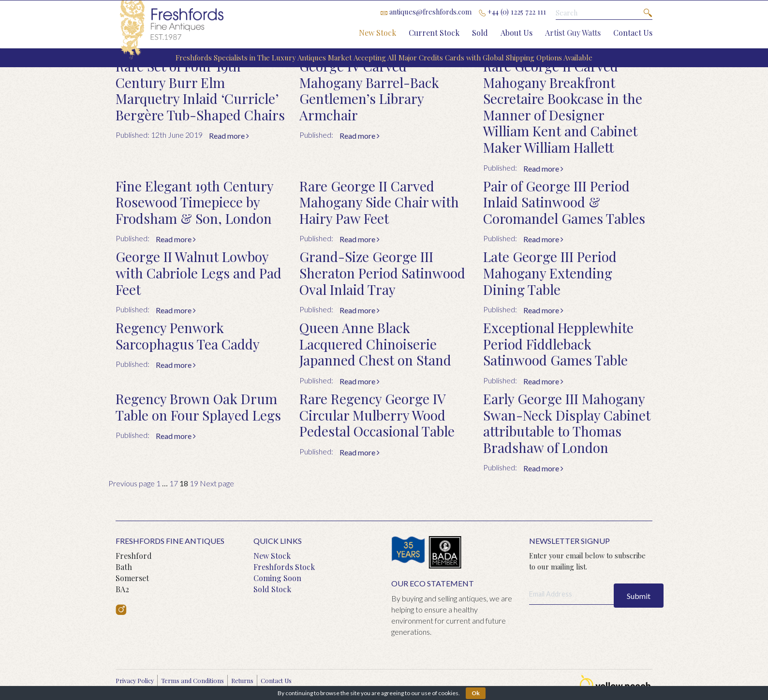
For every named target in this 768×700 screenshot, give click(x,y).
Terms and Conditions (192, 680)
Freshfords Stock (284, 567)
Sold (480, 33)
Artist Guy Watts (573, 33)
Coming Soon (277, 578)
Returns (242, 680)
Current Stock (434, 33)
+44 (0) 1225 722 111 (512, 12)
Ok (476, 693)
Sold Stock (272, 589)
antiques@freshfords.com (426, 12)
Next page (217, 483)
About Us (517, 33)
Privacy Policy (135, 680)
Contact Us (633, 33)
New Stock (377, 33)
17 (174, 483)
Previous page (132, 483)
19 (194, 483)
